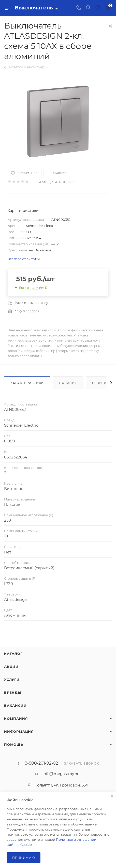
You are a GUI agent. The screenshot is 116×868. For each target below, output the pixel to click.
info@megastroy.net (62, 774)
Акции (11, 667)
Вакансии (15, 706)
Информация (19, 731)
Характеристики (27, 383)
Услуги (12, 680)
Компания (16, 718)
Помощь (14, 744)
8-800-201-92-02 (41, 763)
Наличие (68, 383)
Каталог (13, 654)
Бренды (13, 693)
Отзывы (100, 383)
